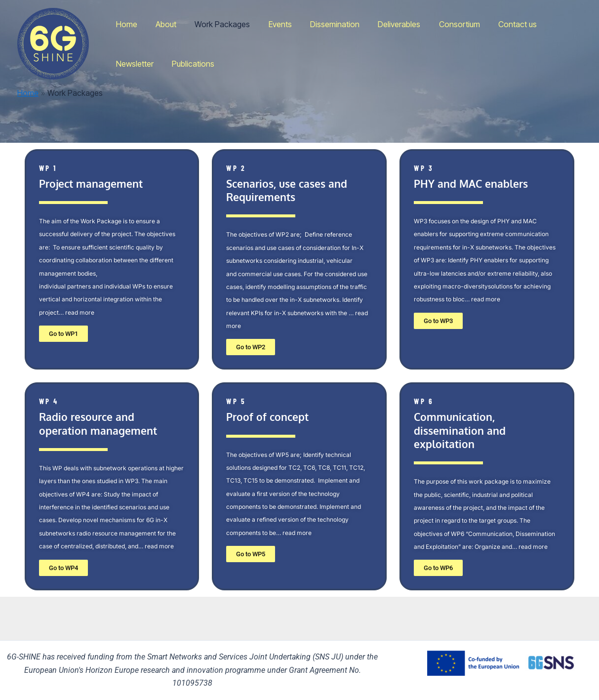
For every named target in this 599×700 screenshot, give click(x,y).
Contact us (498, 24)
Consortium (442, 24)
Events (271, 24)
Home (125, 24)
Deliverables (385, 24)
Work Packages (216, 24)
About (162, 24)
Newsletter (552, 24)
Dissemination (323, 24)
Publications (136, 64)
